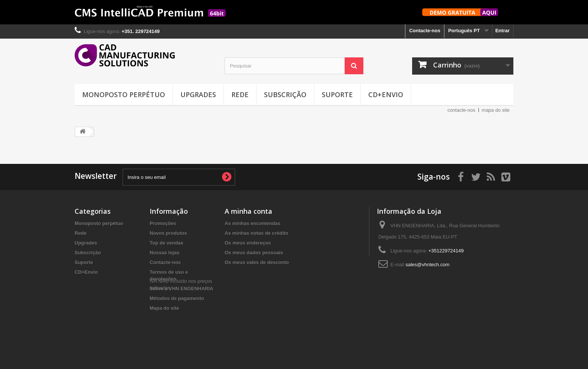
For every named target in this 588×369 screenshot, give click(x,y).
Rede (240, 94)
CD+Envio (386, 94)
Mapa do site (164, 308)
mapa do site (496, 110)
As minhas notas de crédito (256, 233)
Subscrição (285, 94)
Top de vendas (166, 243)
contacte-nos (461, 110)
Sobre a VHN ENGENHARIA (181, 289)
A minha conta (248, 211)
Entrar (502, 31)
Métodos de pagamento (177, 298)
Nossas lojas (165, 253)
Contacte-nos (425, 31)
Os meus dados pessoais (254, 253)
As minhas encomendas (253, 223)
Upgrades (198, 94)
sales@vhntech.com (427, 265)
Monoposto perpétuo (124, 94)
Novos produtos (168, 233)
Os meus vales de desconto (257, 262)
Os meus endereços (248, 243)
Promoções (163, 223)
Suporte (337, 94)
